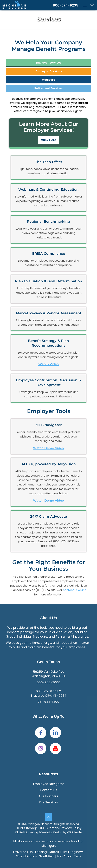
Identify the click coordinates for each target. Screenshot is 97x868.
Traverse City (23, 852)
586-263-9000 (48, 682)
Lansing (41, 852)
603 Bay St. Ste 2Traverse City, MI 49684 (48, 693)
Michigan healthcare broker (38, 577)
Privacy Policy (71, 828)
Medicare (48, 80)
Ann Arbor (64, 856)
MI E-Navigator (48, 425)
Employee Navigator (49, 784)
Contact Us (48, 790)
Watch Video (48, 364)
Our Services (49, 802)
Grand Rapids (26, 856)
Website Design (52, 832)
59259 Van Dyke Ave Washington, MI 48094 (49, 674)
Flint (64, 852)
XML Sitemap (49, 828)
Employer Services (48, 63)
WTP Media (75, 832)
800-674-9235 (66, 5)
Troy (78, 856)
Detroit (54, 852)
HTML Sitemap (26, 828)
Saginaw (76, 852)
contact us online (75, 590)
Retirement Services (48, 88)
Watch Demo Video (48, 448)
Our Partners (49, 796)
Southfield (47, 856)
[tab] (48, 63)
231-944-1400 (48, 702)
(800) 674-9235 (64, 541)
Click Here (48, 140)
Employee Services (49, 71)
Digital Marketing (27, 832)
